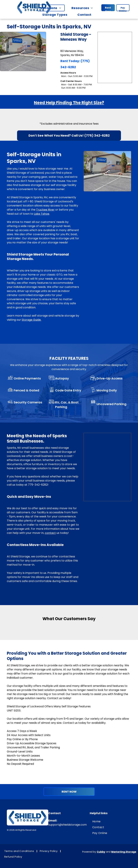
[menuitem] (53, 8)
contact (50, 533)
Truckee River (45, 210)
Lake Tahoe (42, 214)
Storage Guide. (31, 320)
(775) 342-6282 (97, 135)
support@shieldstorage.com (67, 825)
